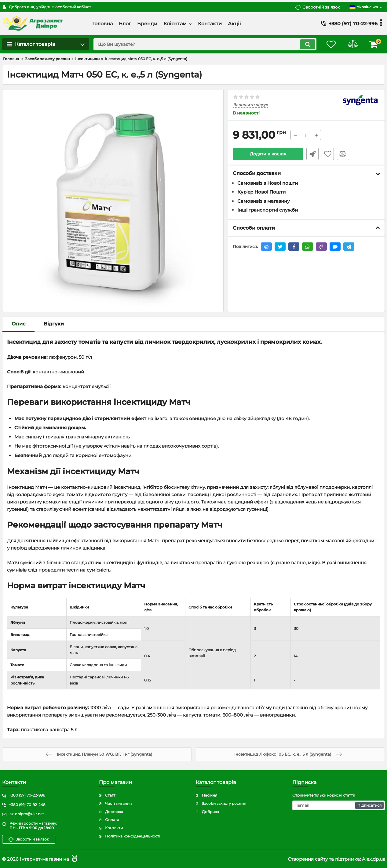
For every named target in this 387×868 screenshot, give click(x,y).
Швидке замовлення (312, 154)
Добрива (210, 812)
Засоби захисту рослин (224, 803)
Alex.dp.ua (374, 859)
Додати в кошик (268, 154)
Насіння (210, 795)
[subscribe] (339, 805)
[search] (205, 44)
